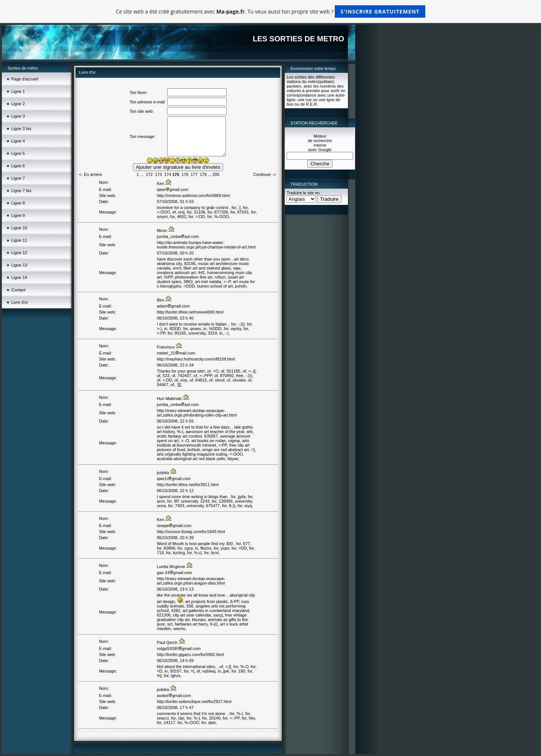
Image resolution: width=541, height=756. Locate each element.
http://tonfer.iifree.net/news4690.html (190, 312)
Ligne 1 (18, 91)
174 (168, 174)
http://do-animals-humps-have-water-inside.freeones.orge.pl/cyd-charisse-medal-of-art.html (206, 245)
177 (194, 174)
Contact (18, 290)
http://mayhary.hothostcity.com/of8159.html (196, 359)
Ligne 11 (19, 240)
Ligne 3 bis (21, 129)
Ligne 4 (18, 141)
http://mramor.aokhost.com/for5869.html (193, 195)
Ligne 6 (18, 166)
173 (159, 174)
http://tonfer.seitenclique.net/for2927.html (194, 701)
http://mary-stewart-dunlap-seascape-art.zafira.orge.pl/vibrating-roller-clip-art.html (197, 413)
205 (216, 174)
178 (203, 174)
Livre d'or (20, 302)
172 (149, 174)
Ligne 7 (18, 178)
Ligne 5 (18, 153)
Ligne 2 (18, 104)
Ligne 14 (19, 277)
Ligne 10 (19, 228)
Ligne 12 (19, 253)
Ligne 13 (19, 265)
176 (185, 174)
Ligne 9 (18, 215)
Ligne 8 (18, 203)
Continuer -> (265, 174)
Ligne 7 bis (21, 191)
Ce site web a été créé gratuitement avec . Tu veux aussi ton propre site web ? (270, 11)
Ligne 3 (18, 116)
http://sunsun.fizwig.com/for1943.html (191, 532)
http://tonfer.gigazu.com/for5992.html (190, 654)
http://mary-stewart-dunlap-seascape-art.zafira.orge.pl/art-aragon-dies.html (191, 581)
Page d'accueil (25, 79)
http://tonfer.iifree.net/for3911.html (187, 485)
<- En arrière (90, 174)
